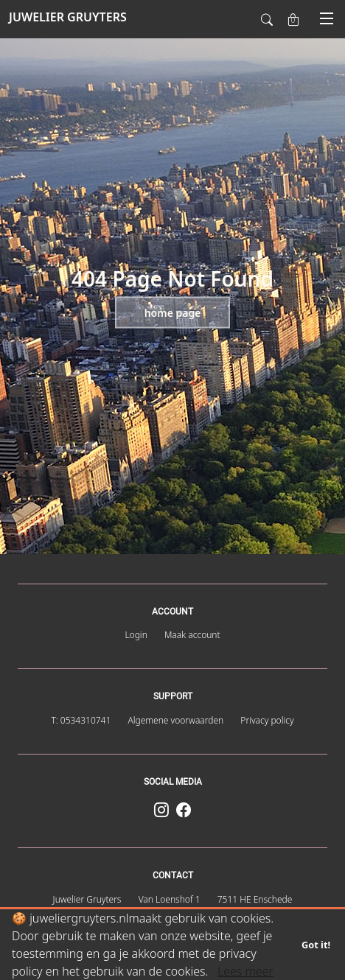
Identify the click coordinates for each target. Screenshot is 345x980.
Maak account (192, 635)
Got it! (316, 945)
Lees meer (245, 971)
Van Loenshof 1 (170, 899)
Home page (173, 313)
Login (136, 635)
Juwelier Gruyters (87, 899)
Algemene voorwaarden (175, 720)
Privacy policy (267, 720)
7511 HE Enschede (255, 899)
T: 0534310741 (81, 720)
